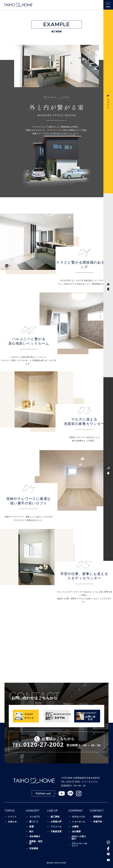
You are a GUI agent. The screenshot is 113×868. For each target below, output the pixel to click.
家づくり (34, 822)
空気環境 (34, 849)
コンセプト (35, 817)
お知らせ (12, 822)
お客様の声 (56, 822)
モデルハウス (79, 817)
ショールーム (79, 822)
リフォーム (56, 827)
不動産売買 (56, 832)
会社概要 (76, 832)
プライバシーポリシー (79, 845)
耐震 (32, 827)
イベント (12, 817)
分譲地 (75, 827)
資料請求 (98, 817)
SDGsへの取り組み (79, 838)
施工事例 (55, 817)
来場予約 (98, 822)
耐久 (32, 832)
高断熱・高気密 (36, 843)
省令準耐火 (35, 836)
